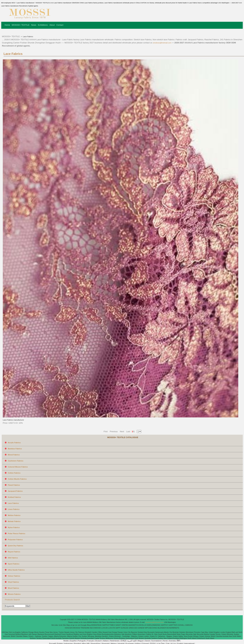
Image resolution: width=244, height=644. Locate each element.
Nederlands (115, 641)
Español (73, 641)
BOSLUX (143, 625)
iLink (61, 625)
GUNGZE (124, 628)
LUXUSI (104, 628)
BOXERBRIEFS (173, 628)
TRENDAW (85, 628)
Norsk (165, 641)
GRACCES (133, 628)
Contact (60, 25)
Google (84, 625)
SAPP (118, 628)
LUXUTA (112, 628)
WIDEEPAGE (96, 625)
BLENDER (162, 628)
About (52, 25)
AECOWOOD (95, 628)
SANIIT (118, 625)
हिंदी (178, 641)
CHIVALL (181, 625)
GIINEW (141, 628)
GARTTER (173, 625)
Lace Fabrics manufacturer (13, 420)
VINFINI (125, 625)
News (34, 25)
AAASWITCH (133, 625)
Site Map (66, 625)
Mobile (66, 641)
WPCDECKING (151, 628)
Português (82, 641)
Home (7, 25)
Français (90, 641)
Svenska (172, 641)
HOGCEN (69, 628)
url (71, 625)
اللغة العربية (132, 641)
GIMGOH (189, 625)
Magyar (141, 641)
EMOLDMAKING (154, 625)
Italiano (106, 641)
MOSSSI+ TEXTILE (21, 25)
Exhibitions (43, 25)
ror (76, 625)
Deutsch (98, 641)
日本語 (123, 641)
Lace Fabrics (28, 37)
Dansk (148, 641)
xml (79, 625)
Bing (89, 625)
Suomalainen (156, 641)
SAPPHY (164, 625)
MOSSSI (77, 628)
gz (74, 625)
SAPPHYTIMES (108, 625)
